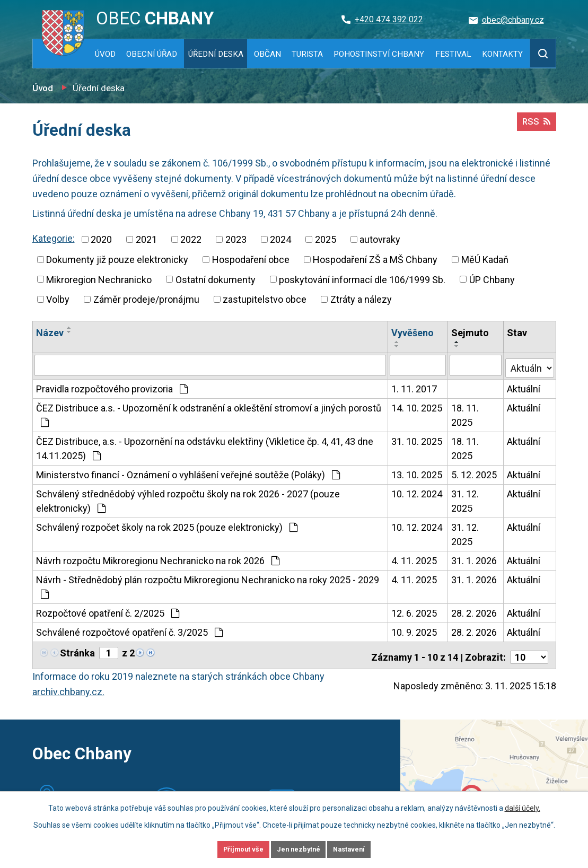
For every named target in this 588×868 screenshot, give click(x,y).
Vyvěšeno (413, 333)
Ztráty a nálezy (361, 299)
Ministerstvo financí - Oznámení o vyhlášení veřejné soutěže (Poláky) (188, 472)
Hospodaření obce (251, 260)
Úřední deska (216, 54)
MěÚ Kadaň (485, 260)
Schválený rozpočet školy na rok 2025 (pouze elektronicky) (167, 525)
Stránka (77, 650)
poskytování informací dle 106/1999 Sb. (362, 279)
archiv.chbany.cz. (68, 685)
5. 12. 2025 (475, 472)
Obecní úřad (152, 54)
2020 (101, 239)
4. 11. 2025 (415, 558)
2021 (146, 239)
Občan (267, 54)
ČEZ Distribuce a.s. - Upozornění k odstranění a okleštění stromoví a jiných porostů (209, 412)
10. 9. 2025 (415, 630)
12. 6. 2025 (415, 611)
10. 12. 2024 (417, 491)
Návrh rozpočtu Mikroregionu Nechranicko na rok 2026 (158, 558)
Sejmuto (471, 333)
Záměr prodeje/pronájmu (146, 299)
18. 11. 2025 (466, 413)
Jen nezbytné (299, 848)
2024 (280, 239)
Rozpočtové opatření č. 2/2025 (108, 611)
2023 (236, 239)
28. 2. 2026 (475, 611)
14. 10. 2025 (417, 405)
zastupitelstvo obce (265, 299)
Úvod (105, 54)
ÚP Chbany (492, 279)
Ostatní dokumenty (216, 279)
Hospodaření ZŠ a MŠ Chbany (375, 260)
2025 (326, 239)
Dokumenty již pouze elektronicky (117, 260)
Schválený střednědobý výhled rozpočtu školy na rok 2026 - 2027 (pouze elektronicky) (188, 498)
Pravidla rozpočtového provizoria (112, 386)
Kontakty (502, 54)
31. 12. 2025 (466, 498)
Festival (453, 54)
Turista (307, 54)
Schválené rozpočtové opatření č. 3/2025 (129, 630)
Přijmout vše (230, 848)
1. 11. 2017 (415, 386)
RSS (535, 126)
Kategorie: (54, 238)
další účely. (523, 806)
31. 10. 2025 (417, 439)
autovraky (380, 239)
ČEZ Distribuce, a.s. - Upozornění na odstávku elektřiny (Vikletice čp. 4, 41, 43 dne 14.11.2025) (205, 446)
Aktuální (524, 386)
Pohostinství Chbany (379, 54)
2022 (191, 239)
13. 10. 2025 (417, 472)
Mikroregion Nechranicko (99, 279)
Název (50, 333)
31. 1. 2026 (475, 558)
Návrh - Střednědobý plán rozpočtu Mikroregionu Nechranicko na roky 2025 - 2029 (208, 584)
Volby (58, 299)
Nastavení (363, 848)
